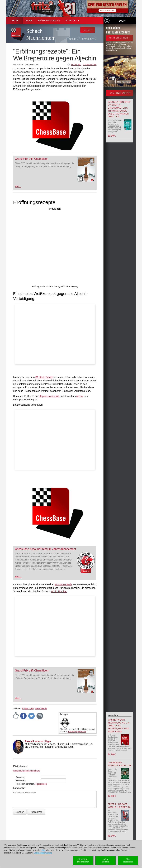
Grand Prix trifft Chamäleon (32, 159)
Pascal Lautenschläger (38, 741)
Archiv (80, 396)
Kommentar (19, 788)
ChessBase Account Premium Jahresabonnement (45, 549)
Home (29, 21)
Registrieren (41, 784)
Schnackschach (63, 584)
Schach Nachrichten (40, 34)
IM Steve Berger (44, 377)
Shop (15, 21)
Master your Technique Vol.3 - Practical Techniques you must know (119, 726)
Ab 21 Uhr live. (59, 591)
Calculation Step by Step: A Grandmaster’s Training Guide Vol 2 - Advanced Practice (119, 109)
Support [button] (72, 21)
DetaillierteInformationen (83, 860)
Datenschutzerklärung (43, 853)
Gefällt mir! (76, 65)
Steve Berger (41, 708)
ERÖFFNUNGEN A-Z (49, 21)
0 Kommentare (90, 65)
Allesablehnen (105, 860)
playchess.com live (49, 396)
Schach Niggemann (77, 732)
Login (122, 21)
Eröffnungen (28, 708)
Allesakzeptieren (128, 860)
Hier (43, 850)
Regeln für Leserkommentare (27, 771)
